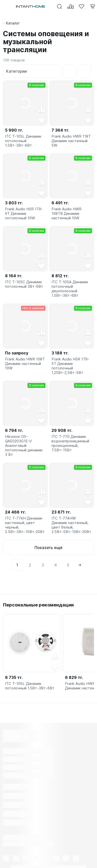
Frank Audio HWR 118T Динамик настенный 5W (71, 141)
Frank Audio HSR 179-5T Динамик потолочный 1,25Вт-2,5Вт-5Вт (70, 366)
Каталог (13, 23)
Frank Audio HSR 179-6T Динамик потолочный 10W (24, 214)
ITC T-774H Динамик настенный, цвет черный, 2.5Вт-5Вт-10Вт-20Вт (25, 525)
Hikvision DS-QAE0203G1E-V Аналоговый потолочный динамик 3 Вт (24, 446)
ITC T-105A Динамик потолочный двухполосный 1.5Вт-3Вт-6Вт (70, 289)
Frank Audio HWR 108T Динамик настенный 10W (25, 364)
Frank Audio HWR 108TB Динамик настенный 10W (66, 214)
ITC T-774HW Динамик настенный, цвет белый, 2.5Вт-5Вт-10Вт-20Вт (71, 525)
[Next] (80, 565)
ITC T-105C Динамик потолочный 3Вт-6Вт (24, 284)
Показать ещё (48, 548)
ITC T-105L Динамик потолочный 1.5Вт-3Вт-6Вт (23, 141)
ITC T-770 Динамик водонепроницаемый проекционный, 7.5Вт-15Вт (70, 443)
